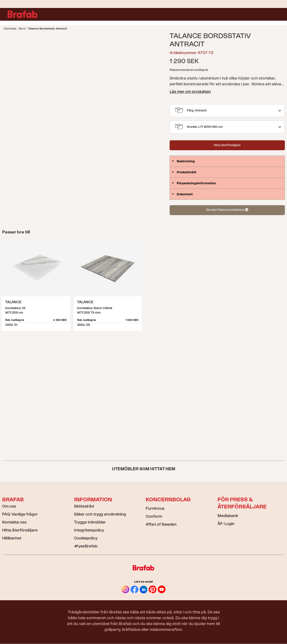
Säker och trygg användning (100, 514)
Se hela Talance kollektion (227, 210)
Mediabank (228, 516)
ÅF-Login (226, 524)
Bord (22, 29)
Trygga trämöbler (90, 522)
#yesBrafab (86, 546)
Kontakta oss (14, 522)
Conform (154, 516)
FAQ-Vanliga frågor (20, 514)
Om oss (9, 506)
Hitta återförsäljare (227, 145)
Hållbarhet (12, 538)
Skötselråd (84, 506)
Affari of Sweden (161, 524)
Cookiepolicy (86, 538)
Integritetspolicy (89, 530)
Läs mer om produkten (190, 92)
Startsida (10, 29)
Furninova (155, 508)
